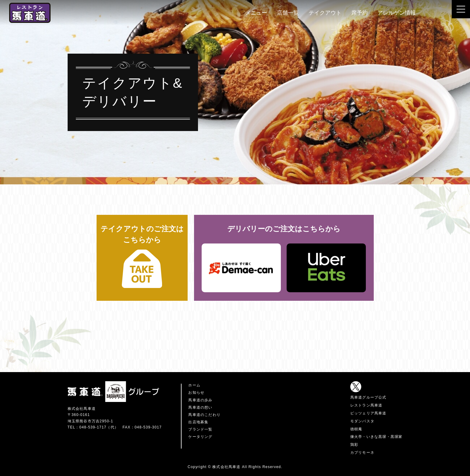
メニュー (256, 13)
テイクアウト (325, 13)
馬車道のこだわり (204, 415)
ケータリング (200, 437)
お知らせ (196, 393)
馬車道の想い (200, 407)
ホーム (194, 385)
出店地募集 (198, 422)
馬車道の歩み (200, 400)
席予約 (359, 13)
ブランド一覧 (200, 429)
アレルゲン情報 (397, 13)
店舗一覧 (288, 13)
